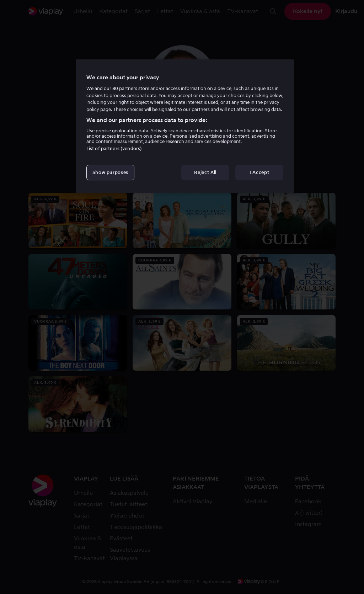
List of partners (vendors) (114, 148)
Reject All (205, 172)
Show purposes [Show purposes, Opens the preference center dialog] (110, 172)
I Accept (259, 172)
